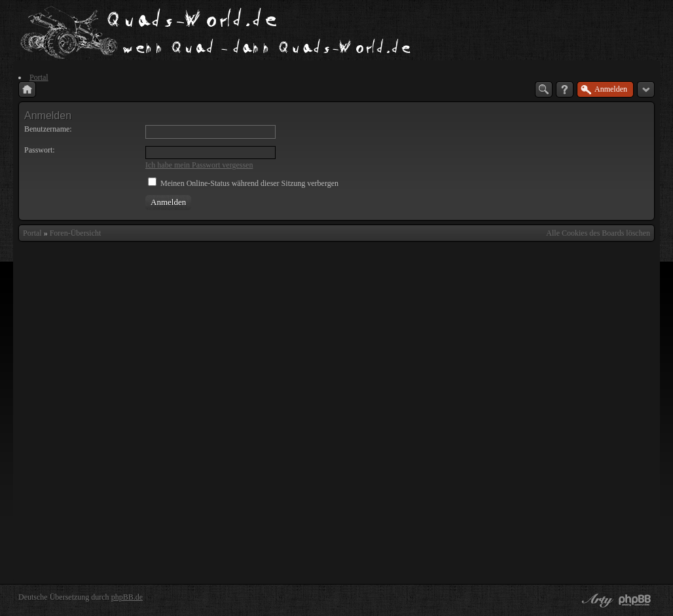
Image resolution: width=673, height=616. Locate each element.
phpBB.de (127, 597)
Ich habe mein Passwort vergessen (199, 165)
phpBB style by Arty (596, 600)
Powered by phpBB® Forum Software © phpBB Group (635, 600)
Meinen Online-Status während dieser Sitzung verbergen (243, 183)
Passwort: (40, 150)
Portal (32, 233)
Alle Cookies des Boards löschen (598, 233)
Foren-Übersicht (76, 233)
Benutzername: (48, 129)
